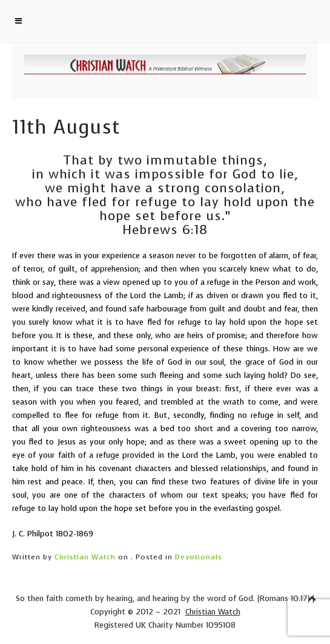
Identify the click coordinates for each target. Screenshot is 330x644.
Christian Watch (85, 557)
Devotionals (199, 557)
